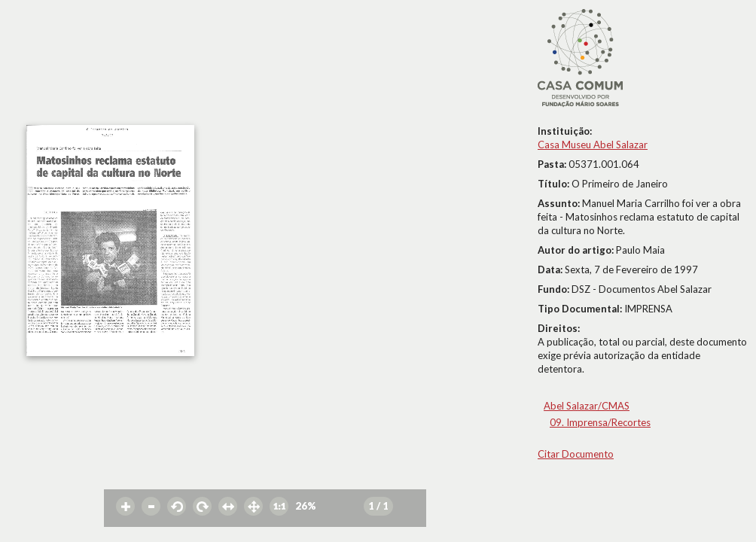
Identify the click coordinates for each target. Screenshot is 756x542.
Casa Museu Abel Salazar (593, 145)
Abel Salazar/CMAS (587, 406)
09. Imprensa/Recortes (600, 422)
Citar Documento (576, 454)
